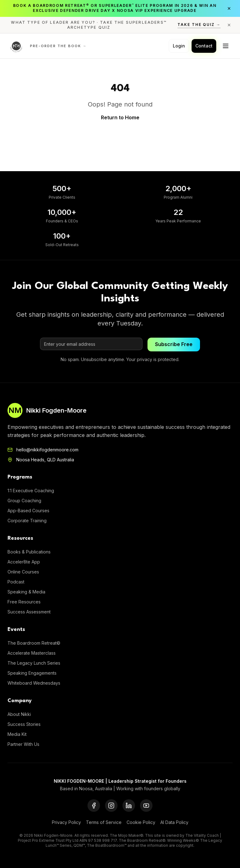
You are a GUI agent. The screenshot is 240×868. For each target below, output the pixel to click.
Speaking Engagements (32, 673)
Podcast (16, 582)
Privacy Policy (66, 822)
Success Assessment (29, 612)
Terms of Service (104, 822)
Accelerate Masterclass (32, 653)
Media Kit (17, 734)
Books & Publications (29, 552)
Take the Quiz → (199, 25)
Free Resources (24, 602)
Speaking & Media (26, 592)
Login (179, 46)
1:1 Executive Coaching (31, 491)
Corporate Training (27, 521)
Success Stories (24, 724)
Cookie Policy (141, 822)
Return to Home (120, 117)
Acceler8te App (24, 562)
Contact (204, 46)
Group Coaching (24, 501)
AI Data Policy (174, 822)
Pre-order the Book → (58, 46)
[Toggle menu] (226, 46)
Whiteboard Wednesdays (34, 683)
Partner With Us (23, 744)
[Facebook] (94, 806)
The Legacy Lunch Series (34, 663)
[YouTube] (146, 806)
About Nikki (19, 714)
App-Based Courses (28, 511)
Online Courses (23, 572)
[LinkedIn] (129, 806)
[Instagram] (111, 806)
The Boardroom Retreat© (34, 643)
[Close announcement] (229, 8)
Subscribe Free (174, 345)
